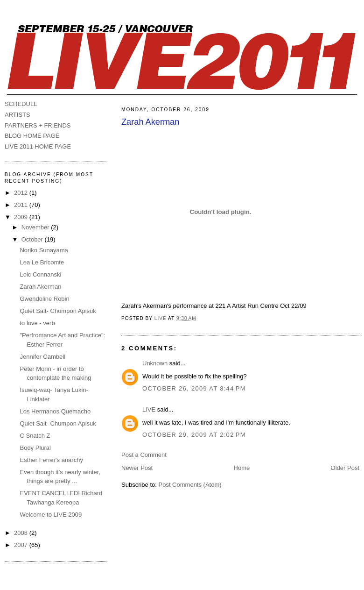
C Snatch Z (35, 436)
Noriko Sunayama (44, 250)
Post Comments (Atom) (190, 485)
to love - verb (37, 323)
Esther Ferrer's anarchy (51, 460)
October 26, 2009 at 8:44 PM (194, 388)
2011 (22, 205)
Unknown (155, 363)
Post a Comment (144, 455)
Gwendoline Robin (44, 299)
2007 (22, 545)
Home (242, 468)
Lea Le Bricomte (42, 262)
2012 (22, 193)
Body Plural (35, 448)
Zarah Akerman (40, 287)
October (33, 239)
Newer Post (137, 468)
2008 (22, 533)
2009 (22, 217)
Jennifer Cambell (42, 357)
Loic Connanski (40, 274)
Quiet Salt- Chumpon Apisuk (58, 311)
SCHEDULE (21, 104)
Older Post (345, 468)
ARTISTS (17, 115)
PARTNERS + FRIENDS (38, 125)
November (36, 227)
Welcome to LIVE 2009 (51, 515)
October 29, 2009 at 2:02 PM (194, 435)
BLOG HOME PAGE (32, 136)
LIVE (149, 409)
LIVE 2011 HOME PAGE (38, 146)
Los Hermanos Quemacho (55, 411)
